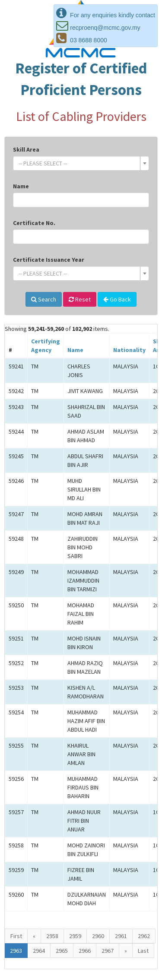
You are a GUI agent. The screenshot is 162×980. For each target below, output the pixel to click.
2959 (75, 936)
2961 (121, 936)
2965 (62, 951)
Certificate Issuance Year (49, 260)
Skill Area (26, 149)
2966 (85, 951)
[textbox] (78, 163)
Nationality (129, 350)
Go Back (117, 299)
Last (143, 951)
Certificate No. (34, 223)
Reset (80, 299)
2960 (98, 936)
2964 (39, 951)
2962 (144, 936)
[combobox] (81, 163)
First (16, 936)
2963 (16, 951)
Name (21, 186)
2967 (108, 951)
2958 (52, 936)
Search (44, 299)
